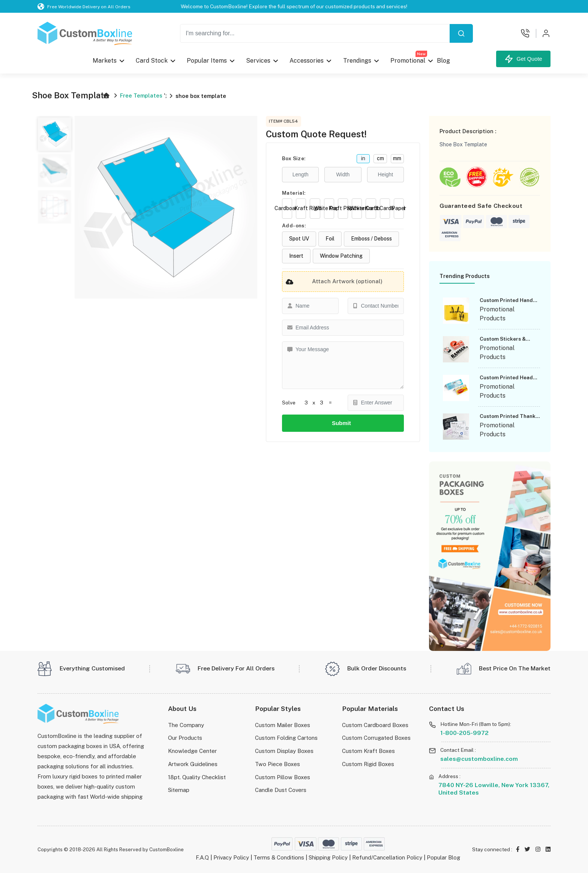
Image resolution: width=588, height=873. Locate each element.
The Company (186, 725)
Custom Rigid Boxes (368, 764)
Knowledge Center (192, 751)
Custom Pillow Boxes (283, 777)
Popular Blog (443, 857)
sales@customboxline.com (479, 759)
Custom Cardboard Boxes (375, 725)
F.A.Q (202, 857)
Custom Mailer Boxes (283, 725)
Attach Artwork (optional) (332, 282)
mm (397, 158)
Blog (443, 61)
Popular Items (207, 61)
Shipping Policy (328, 857)
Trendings (357, 61)
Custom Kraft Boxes (368, 751)
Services (258, 61)
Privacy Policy (231, 857)
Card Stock (152, 61)
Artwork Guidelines (193, 764)
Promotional (408, 59)
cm (380, 158)
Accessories (307, 61)
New (421, 54)
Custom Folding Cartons (286, 738)
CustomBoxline (166, 850)
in (363, 158)
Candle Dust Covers (281, 790)
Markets (105, 61)
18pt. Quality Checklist (197, 777)
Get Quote (523, 59)
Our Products (185, 738)
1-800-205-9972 (464, 733)
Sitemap (179, 790)
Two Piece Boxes (277, 764)
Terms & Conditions (279, 857)
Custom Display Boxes (284, 751)
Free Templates (141, 95)
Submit (343, 423)
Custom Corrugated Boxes (376, 738)
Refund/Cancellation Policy (387, 857)
